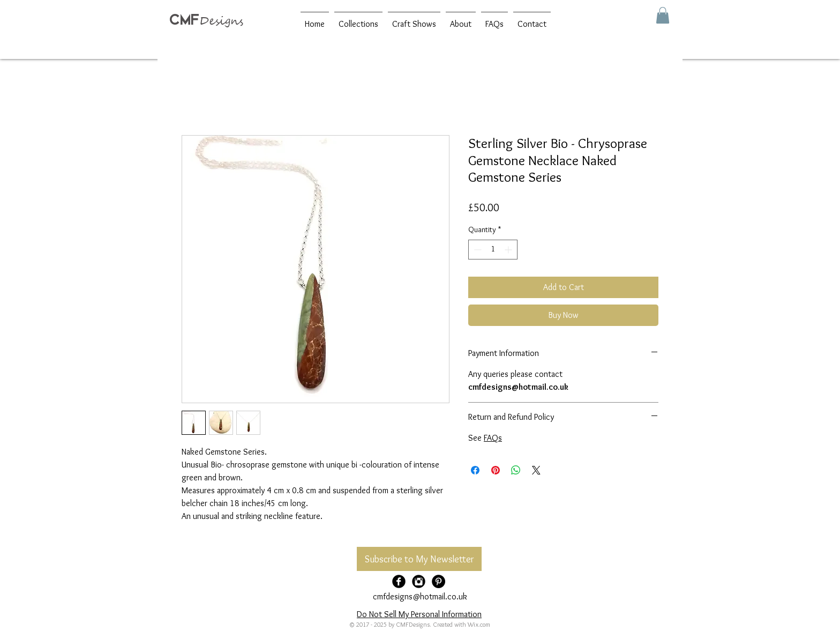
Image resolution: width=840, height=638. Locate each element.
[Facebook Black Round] (399, 581)
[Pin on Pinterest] (496, 470)
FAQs (493, 438)
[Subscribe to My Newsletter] (419, 559)
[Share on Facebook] (475, 470)
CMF (184, 20)
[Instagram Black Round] (419, 581)
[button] (663, 15)
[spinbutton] (493, 250)
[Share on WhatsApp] (516, 470)
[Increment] (509, 250)
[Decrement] (477, 250)
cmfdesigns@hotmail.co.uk (420, 596)
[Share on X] (536, 470)
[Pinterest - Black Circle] (438, 581)
